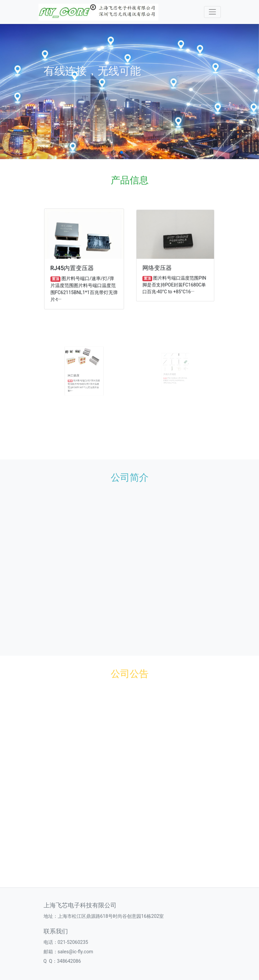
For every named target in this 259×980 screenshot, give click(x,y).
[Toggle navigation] (212, 12)
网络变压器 (159, 267)
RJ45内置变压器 (73, 267)
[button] (122, 152)
